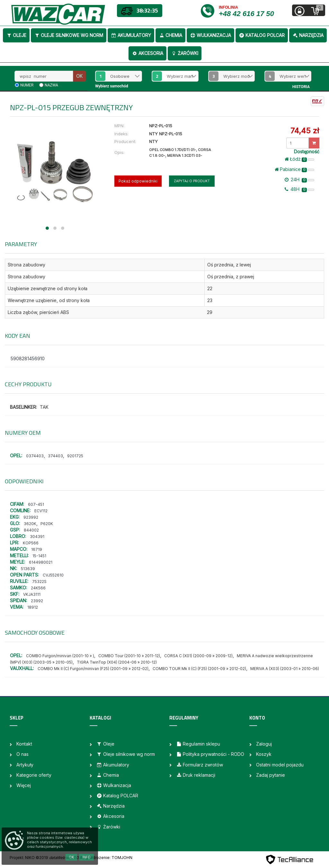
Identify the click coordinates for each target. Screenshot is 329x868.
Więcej (24, 785)
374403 (55, 456)
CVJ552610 (53, 575)
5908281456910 (28, 358)
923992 (31, 517)
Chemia (170, 35)
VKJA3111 (32, 594)
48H (299, 189)
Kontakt (24, 744)
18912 (33, 607)
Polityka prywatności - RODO (210, 754)
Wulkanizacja (210, 35)
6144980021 (41, 562)
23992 (37, 601)
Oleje (16, 35)
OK (79, 76)
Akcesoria (147, 53)
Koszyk (264, 754)
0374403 (35, 456)
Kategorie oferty (34, 775)
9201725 (75, 456)
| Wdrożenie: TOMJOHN (110, 858)
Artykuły (25, 765)
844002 (31, 530)
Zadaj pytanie (271, 775)
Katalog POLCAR (262, 35)
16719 (37, 549)
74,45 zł (305, 131)
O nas (22, 754)
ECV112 (41, 511)
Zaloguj (264, 744)
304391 (37, 537)
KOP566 (31, 543)
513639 (28, 569)
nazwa (51, 85)
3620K (30, 524)
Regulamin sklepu (198, 744)
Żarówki (185, 53)
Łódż (299, 159)
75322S (39, 582)
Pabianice (294, 169)
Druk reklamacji (196, 775)
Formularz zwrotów (200, 765)
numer (27, 85)
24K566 (38, 588)
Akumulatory (131, 35)
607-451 (36, 504)
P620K (47, 524)
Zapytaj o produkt (192, 181)
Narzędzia (308, 35)
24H (299, 180)
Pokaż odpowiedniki (138, 181)
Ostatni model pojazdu (280, 765)
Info (86, 857)
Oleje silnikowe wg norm (69, 35)
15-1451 (39, 556)
